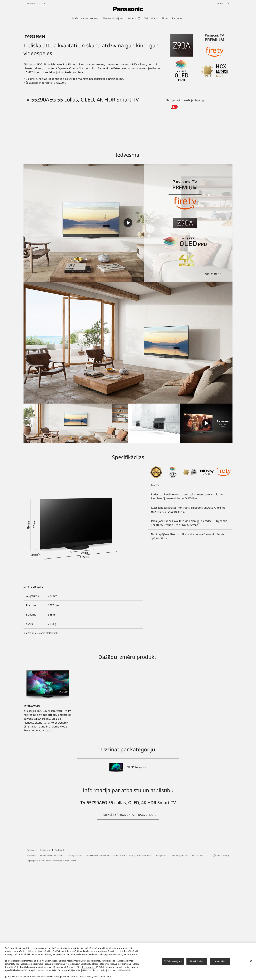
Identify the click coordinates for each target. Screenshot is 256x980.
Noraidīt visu (197, 961)
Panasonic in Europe (36, 3)
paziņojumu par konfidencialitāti (116, 970)
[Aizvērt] (251, 961)
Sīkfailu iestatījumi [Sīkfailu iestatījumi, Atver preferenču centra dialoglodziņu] (173, 961)
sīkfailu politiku (89, 970)
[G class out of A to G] (174, 222)
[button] (128, 930)
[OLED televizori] (128, 883)
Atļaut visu (220, 961)
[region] (128, 962)
